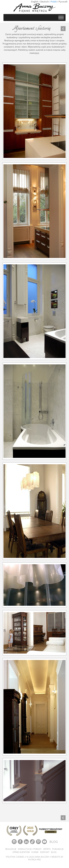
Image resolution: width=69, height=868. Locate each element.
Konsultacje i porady (30, 849)
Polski (54, 2)
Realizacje (11, 849)
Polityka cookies (15, 857)
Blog (54, 852)
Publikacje (58, 849)
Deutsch (45, 2)
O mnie (35, 852)
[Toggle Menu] (61, 17)
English (35, 2)
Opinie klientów (21, 852)
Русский (63, 2)
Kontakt (45, 852)
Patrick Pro (34, 860)
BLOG (54, 842)
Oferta (47, 849)
